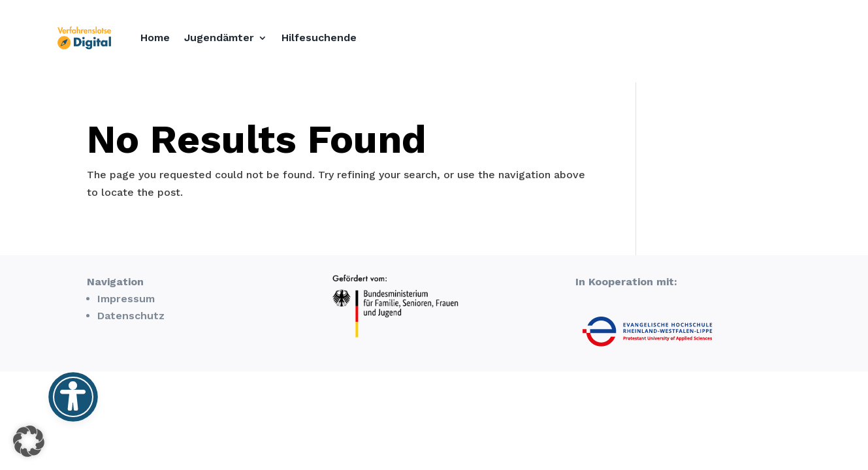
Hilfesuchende (319, 38)
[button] (29, 441)
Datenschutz (131, 316)
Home (155, 38)
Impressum (126, 299)
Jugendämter (219, 38)
